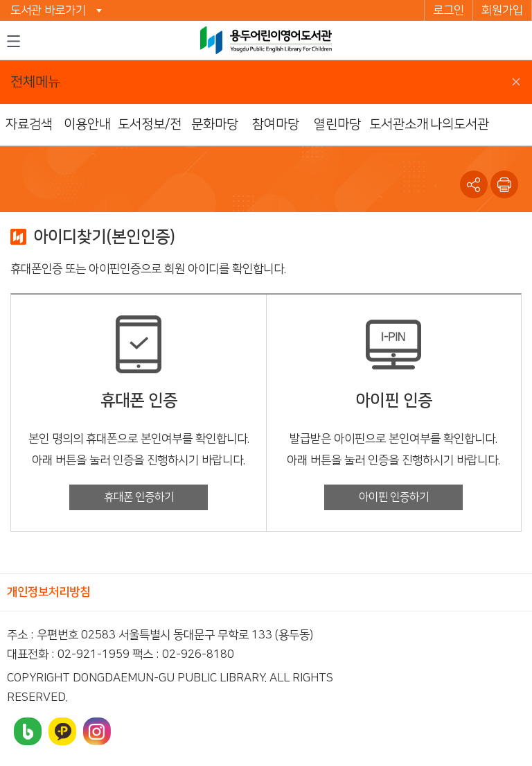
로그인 (449, 10)
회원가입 (502, 10)
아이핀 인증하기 (394, 497)
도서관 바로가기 (48, 10)
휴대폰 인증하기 (139, 497)
